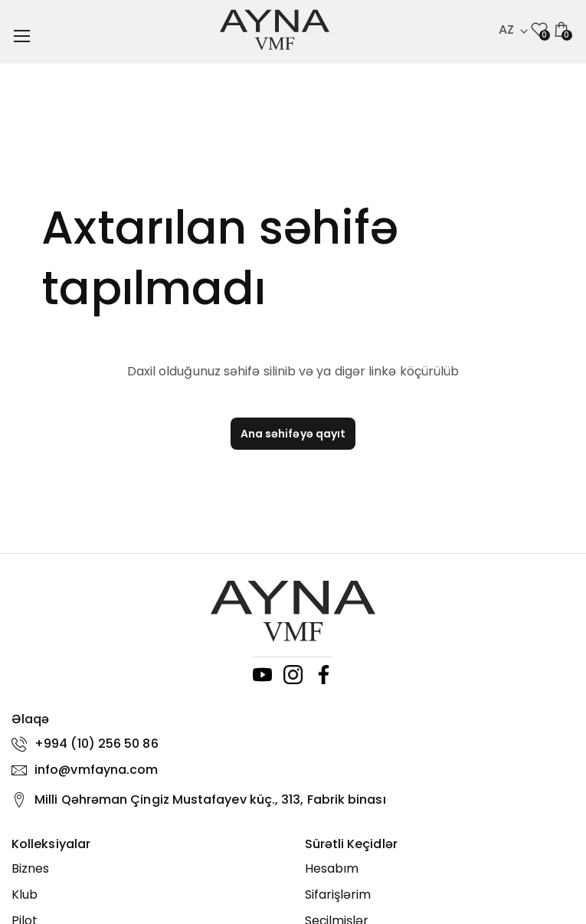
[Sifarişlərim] (440, 895)
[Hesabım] (440, 869)
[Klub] (147, 895)
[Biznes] (147, 869)
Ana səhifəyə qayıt (293, 434)
